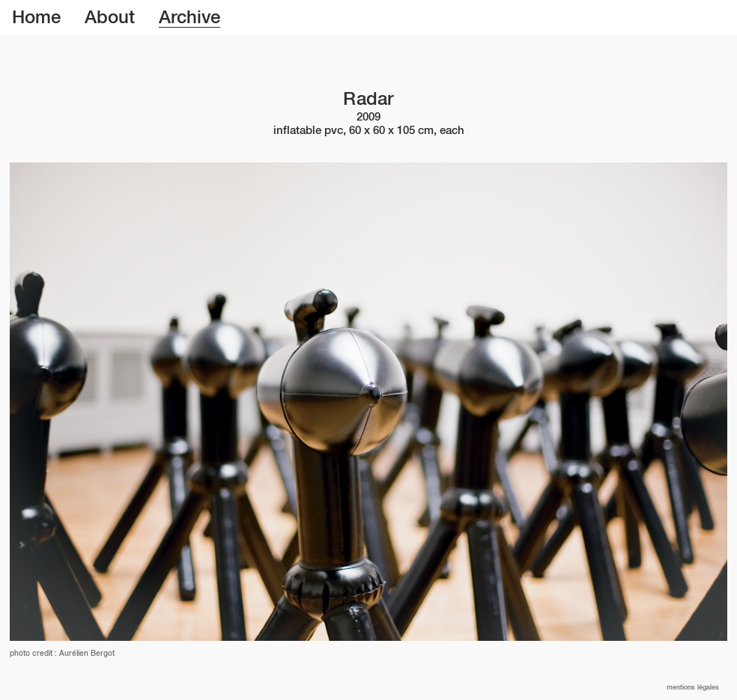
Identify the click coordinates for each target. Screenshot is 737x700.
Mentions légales (693, 688)
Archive (189, 18)
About (110, 18)
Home (36, 18)
